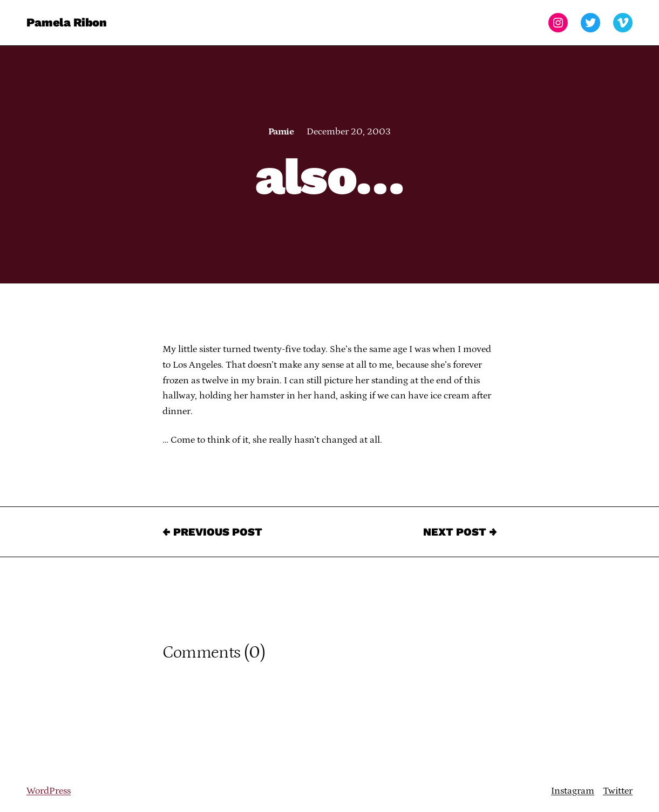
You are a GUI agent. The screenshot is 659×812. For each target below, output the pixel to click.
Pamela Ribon (67, 22)
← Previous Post (212, 532)
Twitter (618, 791)
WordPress (49, 791)
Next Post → (460, 532)
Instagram (573, 791)
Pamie (281, 132)
